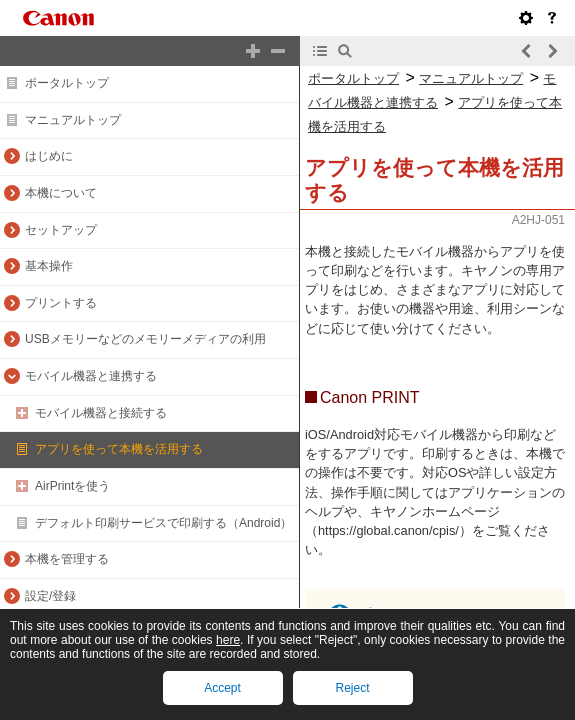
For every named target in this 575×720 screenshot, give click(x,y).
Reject (352, 688)
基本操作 (49, 266)
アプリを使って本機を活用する (119, 449)
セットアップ (61, 230)
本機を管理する (67, 559)
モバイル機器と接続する (101, 413)
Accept (222, 688)
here (228, 640)
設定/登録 (50, 596)
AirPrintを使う (72, 486)
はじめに (49, 156)
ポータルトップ (67, 83)
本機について (61, 193)
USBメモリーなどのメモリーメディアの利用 (145, 339)
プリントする (61, 303)
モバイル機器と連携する (91, 376)
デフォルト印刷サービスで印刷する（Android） (163, 523)
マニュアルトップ (73, 120)
